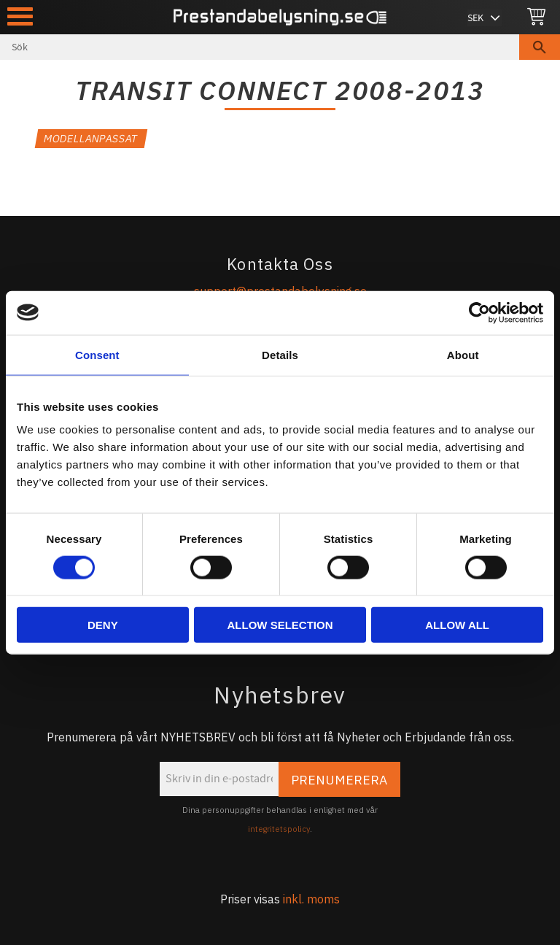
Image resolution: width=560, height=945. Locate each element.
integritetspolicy (279, 829)
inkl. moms (311, 899)
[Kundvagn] (536, 17)
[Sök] (540, 47)
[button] (20, 16)
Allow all (457, 625)
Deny (103, 625)
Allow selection (280, 625)
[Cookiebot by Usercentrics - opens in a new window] (479, 312)
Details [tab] (280, 354)
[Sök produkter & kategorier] (260, 47)
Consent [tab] (97, 354)
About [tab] (463, 354)
